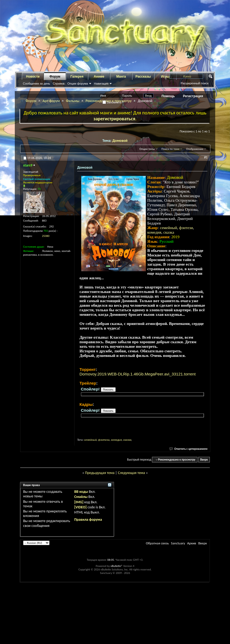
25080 (46, 236)
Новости (33, 77)
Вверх (204, 460)
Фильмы (73, 101)
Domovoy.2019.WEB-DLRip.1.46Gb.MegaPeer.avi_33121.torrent (138, 374)
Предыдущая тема (100, 473)
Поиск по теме (170, 149)
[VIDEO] (80, 507)
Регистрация (193, 96)
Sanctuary (178, 543)
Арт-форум (51, 101)
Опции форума (77, 84)
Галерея (77, 77)
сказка (169, 232)
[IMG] (79, 502)
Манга (121, 77)
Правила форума (88, 520)
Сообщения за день (36, 84)
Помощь (168, 96)
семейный (168, 228)
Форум (55, 77)
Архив (192, 543)
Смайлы (81, 497)
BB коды (81, 492)
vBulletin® (117, 566)
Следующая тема (131, 473)
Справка (59, 84)
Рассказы (143, 77)
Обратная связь (157, 543)
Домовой (120, 141)
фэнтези (186, 228)
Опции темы (147, 149)
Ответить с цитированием (189, 449)
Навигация (101, 84)
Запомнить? (113, 102)
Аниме (99, 77)
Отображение (195, 149)
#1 (206, 157)
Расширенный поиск (194, 83)
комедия (154, 232)
